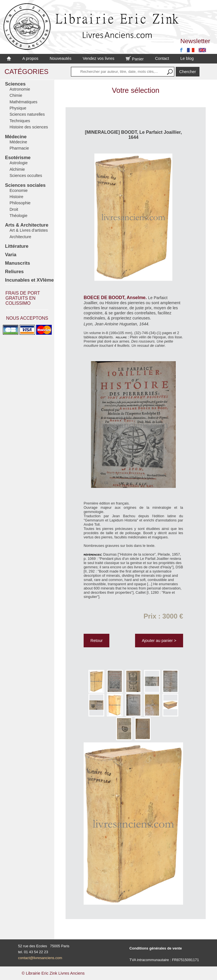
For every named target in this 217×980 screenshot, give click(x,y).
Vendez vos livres (99, 58)
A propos (30, 58)
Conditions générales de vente (156, 948)
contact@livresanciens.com (40, 958)
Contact (162, 58)
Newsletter (195, 41)
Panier (135, 59)
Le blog (187, 58)
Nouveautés (61, 58)
